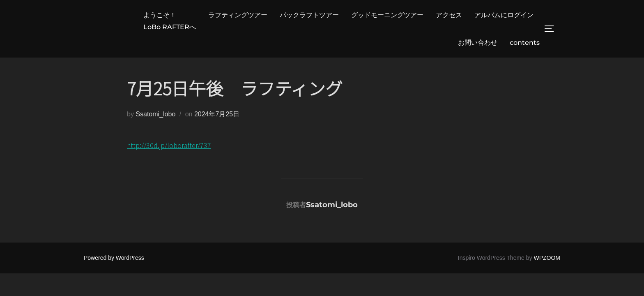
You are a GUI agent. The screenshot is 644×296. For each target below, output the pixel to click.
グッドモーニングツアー (387, 15)
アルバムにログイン (504, 15)
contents (525, 43)
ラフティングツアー (238, 15)
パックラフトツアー (309, 15)
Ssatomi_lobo (155, 114)
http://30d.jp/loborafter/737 (169, 145)
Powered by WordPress (114, 258)
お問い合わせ (478, 43)
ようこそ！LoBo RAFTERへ (170, 21)
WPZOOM (547, 258)
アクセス (449, 15)
